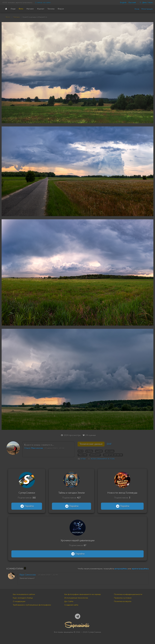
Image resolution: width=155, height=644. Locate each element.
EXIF (109, 444)
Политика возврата (123, 601)
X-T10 (83, 459)
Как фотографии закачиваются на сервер (83, 594)
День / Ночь (145, 3)
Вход (137, 9)
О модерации (19, 601)
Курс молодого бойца (23, 598)
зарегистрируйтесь (140, 569)
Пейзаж (16, 17)
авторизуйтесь (121, 569)
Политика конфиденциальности (128, 594)
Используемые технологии (76, 598)
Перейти (27, 506)
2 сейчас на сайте (43, 3)
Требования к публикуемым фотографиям (32, 605)
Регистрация (147, 9)
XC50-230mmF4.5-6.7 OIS (103, 459)
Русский (132, 3)
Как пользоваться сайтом (24, 594)
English (123, 3)
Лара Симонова (28, 575)
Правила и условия (123, 598)
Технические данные (91, 444)
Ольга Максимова (34, 448)
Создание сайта (71, 605)
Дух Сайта (69, 601)
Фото (8, 17)
